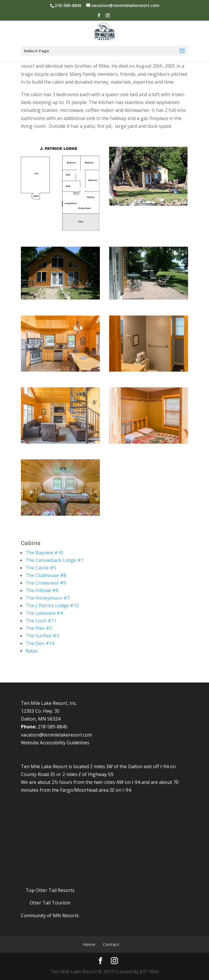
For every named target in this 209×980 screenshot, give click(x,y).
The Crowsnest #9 (46, 583)
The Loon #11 (41, 621)
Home (89, 944)
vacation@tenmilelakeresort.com (56, 735)
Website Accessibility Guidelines (55, 743)
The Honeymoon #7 (48, 598)
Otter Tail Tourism (50, 903)
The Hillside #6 (42, 590)
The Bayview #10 (44, 553)
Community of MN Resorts (50, 915)
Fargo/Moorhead (79, 790)
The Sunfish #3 (42, 636)
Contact (111, 944)
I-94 (164, 766)
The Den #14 (40, 643)
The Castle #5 (41, 568)
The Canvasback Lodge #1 (54, 560)
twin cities (105, 782)
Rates (32, 651)
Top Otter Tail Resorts (50, 890)
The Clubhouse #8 (46, 575)
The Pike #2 (39, 628)
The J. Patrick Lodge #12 (52, 605)
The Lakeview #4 (44, 613)
